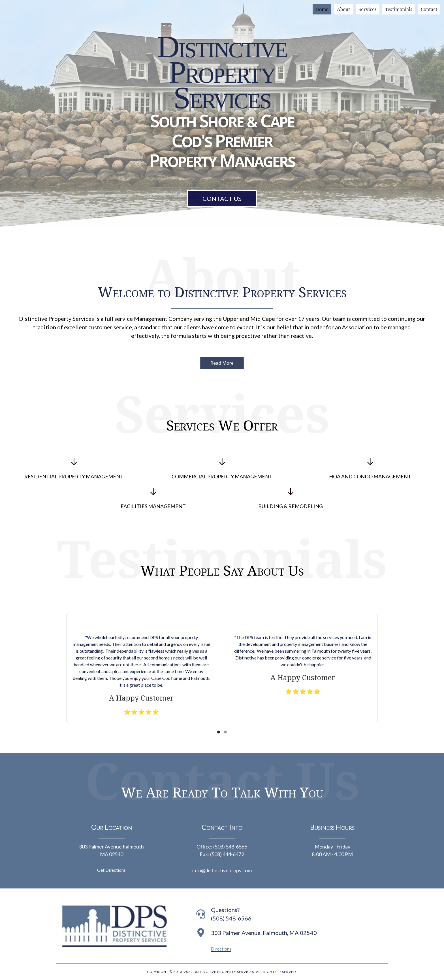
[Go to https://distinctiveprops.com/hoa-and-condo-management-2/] (370, 470)
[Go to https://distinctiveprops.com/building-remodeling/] (291, 500)
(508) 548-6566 (230, 847)
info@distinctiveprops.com (222, 870)
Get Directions (111, 870)
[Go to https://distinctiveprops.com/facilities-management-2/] (153, 500)
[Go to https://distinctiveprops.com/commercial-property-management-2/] (222, 470)
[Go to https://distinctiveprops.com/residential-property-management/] (74, 470)
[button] (222, 363)
